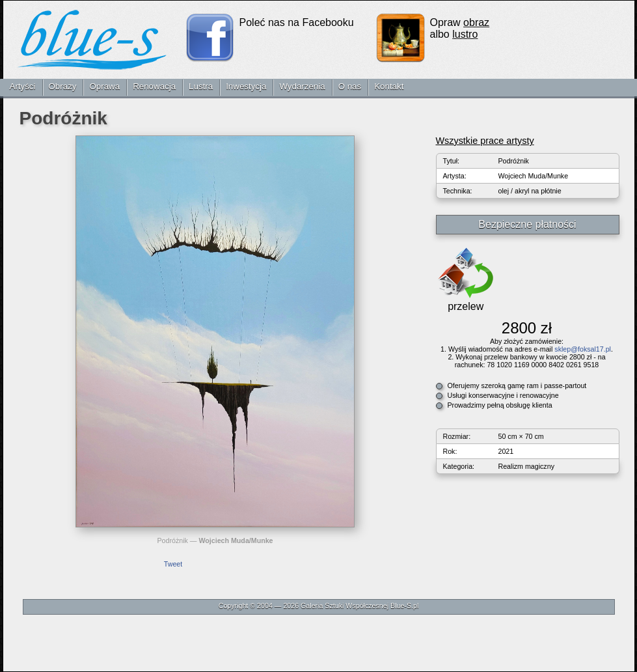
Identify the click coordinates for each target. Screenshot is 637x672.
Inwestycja (246, 86)
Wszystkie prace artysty (485, 141)
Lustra (201, 86)
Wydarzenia (302, 86)
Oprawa (104, 86)
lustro (465, 34)
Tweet (173, 564)
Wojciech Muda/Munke (236, 540)
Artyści (23, 86)
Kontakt (389, 86)
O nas (350, 86)
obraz (476, 22)
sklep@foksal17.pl (583, 349)
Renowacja (154, 86)
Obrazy (63, 86)
